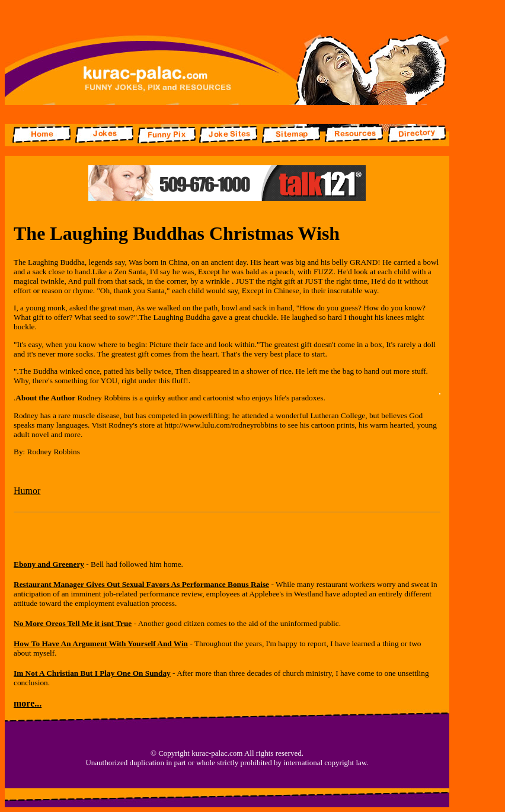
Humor (27, 491)
